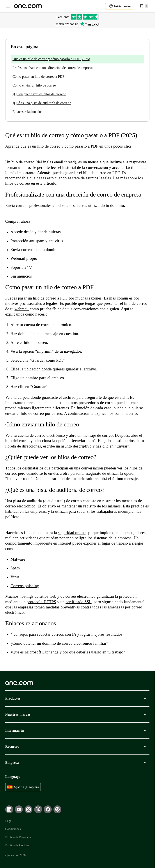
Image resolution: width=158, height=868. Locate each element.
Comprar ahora (18, 221)
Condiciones (13, 829)
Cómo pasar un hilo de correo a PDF (38, 77)
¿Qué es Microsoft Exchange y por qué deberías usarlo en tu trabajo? (68, 652)
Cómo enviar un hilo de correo (34, 85)
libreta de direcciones (23, 446)
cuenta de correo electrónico (42, 435)
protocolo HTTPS (42, 602)
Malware (18, 559)
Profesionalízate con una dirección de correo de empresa (53, 68)
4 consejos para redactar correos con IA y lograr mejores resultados (67, 634)
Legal (9, 821)
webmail (22, 309)
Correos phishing (25, 586)
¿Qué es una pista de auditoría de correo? (42, 103)
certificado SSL (78, 602)
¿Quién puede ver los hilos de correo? (39, 94)
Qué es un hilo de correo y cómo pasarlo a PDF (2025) (51, 59)
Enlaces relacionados (27, 112)
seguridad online (72, 533)
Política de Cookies (17, 845)
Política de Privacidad (19, 837)
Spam (15, 568)
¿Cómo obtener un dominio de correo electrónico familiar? (59, 643)
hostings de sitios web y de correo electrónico (58, 596)
